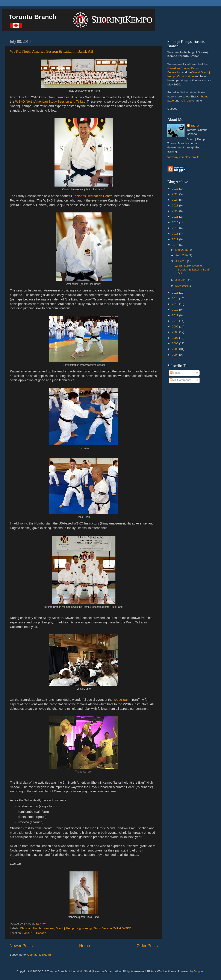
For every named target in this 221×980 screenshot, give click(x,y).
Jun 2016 (182, 280)
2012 (176, 310)
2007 (176, 338)
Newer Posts (21, 946)
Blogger (199, 971)
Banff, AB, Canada (34, 933)
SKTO (195, 126)
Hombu (38, 928)
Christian (26, 928)
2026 (176, 189)
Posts (175, 373)
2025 (176, 194)
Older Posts (147, 946)
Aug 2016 (182, 255)
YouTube (186, 101)
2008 (176, 332)
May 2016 (182, 286)
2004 (176, 355)
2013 (176, 304)
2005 (176, 349)
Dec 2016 (182, 250)
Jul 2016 (181, 261)
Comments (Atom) (39, 955)
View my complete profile (183, 157)
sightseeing (84, 928)
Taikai (117, 928)
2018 (176, 234)
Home (85, 946)
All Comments (181, 380)
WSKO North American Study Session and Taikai (50, 102)
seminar (49, 928)
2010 (176, 321)
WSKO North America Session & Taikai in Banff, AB (52, 51)
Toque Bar (121, 700)
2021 (176, 217)
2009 (176, 326)
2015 (176, 293)
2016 (176, 245)
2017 (176, 239)
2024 (176, 200)
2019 (176, 228)
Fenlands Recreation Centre (93, 196)
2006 (176, 343)
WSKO (127, 928)
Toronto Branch (33, 17)
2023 (176, 205)
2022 (176, 211)
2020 (176, 222)
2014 (176, 298)
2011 (176, 315)
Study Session (103, 928)
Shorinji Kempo (66, 928)
